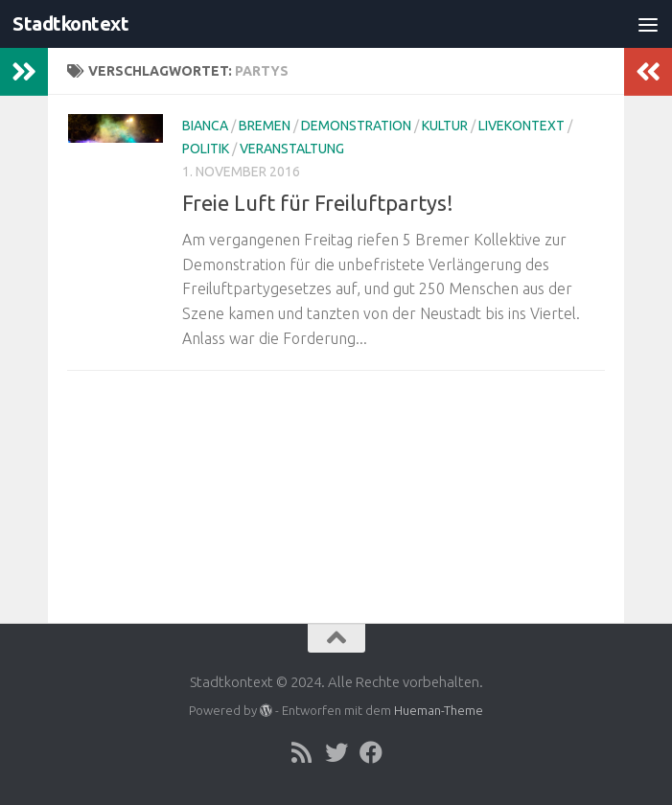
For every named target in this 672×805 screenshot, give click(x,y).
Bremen (265, 126)
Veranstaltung (292, 149)
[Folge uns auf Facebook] (371, 752)
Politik (206, 149)
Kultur (445, 126)
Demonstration (356, 126)
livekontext (521, 126)
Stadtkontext (73, 24)
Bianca (205, 126)
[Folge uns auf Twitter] (336, 752)
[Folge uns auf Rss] (302, 752)
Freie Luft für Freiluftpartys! (318, 203)
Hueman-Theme (439, 710)
